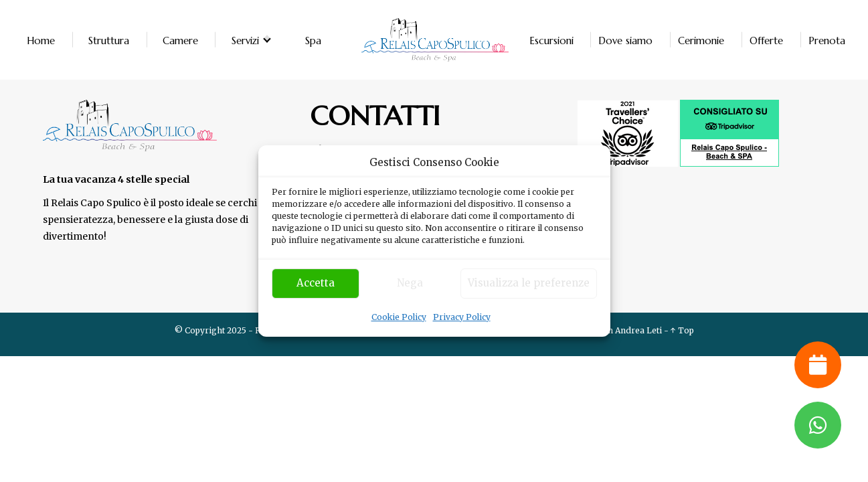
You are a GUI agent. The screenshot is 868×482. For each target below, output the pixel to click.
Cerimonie (701, 40)
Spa (313, 40)
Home (41, 40)
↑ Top (682, 330)
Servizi (245, 40)
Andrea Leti (638, 330)
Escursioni (551, 40)
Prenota (827, 40)
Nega (410, 283)
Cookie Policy (399, 317)
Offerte (766, 40)
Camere (180, 40)
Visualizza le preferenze (529, 283)
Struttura (109, 40)
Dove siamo (625, 40)
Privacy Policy (462, 317)
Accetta (316, 283)
